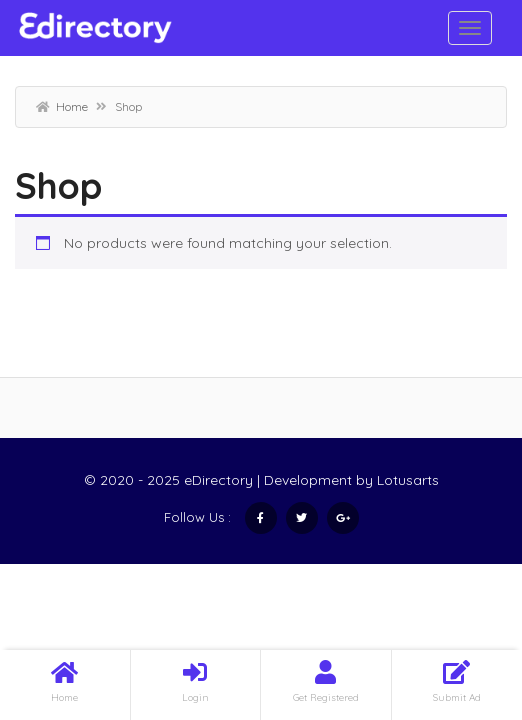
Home (72, 106)
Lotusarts (408, 480)
